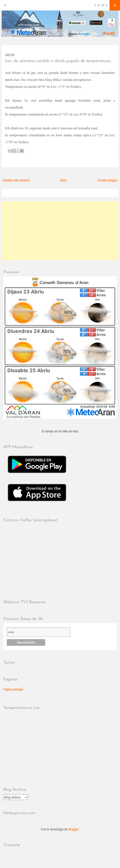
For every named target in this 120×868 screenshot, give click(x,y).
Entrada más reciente (16, 180)
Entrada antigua (107, 180)
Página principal (13, 689)
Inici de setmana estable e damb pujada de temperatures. (58, 61)
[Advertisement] (60, 231)
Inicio (64, 180)
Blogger (73, 829)
